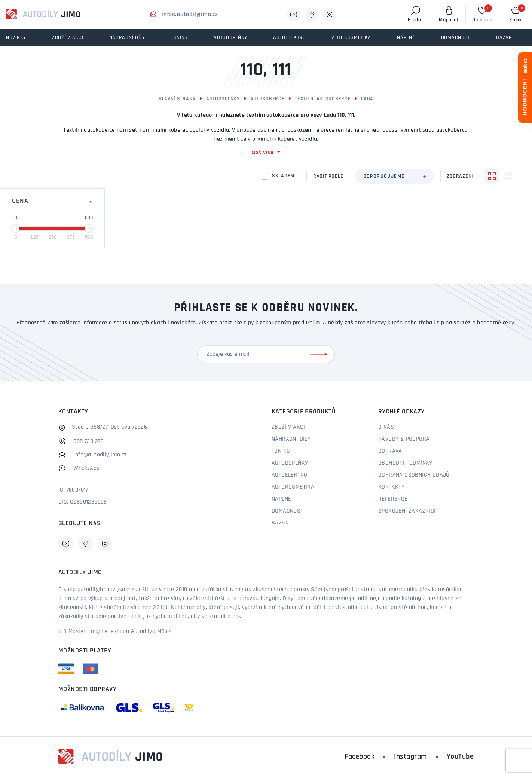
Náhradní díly (291, 439)
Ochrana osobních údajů (414, 475)
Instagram (411, 757)
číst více (262, 152)
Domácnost (288, 511)
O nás (386, 427)
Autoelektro (289, 475)
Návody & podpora (404, 439)
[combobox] (395, 176)
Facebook (360, 757)
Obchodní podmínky (405, 463)
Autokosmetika (293, 487)
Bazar (280, 523)
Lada (367, 99)
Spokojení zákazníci (407, 511)
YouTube (460, 757)
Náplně (281, 499)
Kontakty (391, 487)
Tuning (281, 451)
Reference (393, 499)
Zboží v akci (288, 427)
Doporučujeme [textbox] (384, 176)
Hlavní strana (177, 99)
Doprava (390, 451)
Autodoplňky (223, 99)
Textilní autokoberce (323, 99)
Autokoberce (267, 99)
